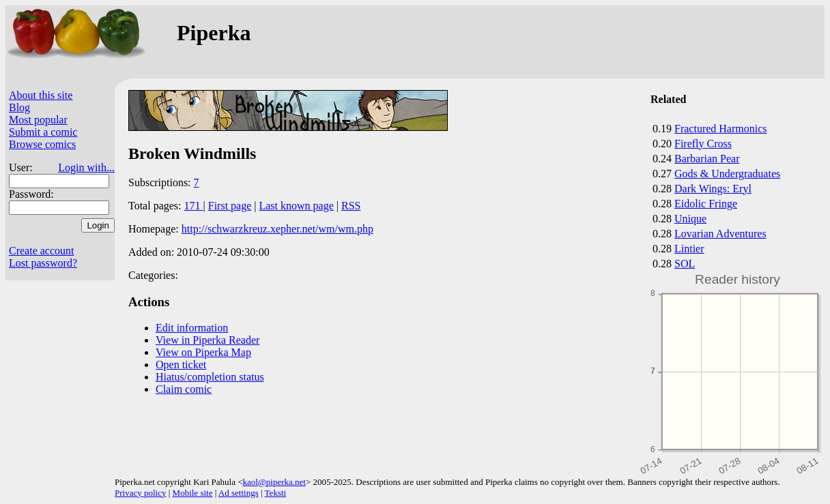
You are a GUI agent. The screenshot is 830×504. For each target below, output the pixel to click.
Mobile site (193, 493)
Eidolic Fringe (706, 204)
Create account (42, 251)
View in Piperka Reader (207, 340)
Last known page (296, 206)
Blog (19, 107)
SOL (685, 264)
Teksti (276, 493)
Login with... (86, 167)
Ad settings (239, 493)
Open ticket (181, 365)
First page (230, 206)
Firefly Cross (703, 144)
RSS (351, 206)
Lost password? (43, 263)
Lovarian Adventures (720, 234)
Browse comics (42, 144)
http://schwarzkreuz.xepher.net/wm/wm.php (277, 229)
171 (194, 206)
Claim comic (184, 389)
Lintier (689, 249)
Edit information (192, 328)
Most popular (38, 120)
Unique (690, 219)
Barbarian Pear (707, 159)
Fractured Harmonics (721, 129)
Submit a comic (43, 132)
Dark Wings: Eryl (713, 189)
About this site (41, 95)
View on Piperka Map (203, 352)
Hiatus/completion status (210, 377)
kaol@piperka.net (274, 482)
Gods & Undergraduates (727, 174)
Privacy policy (140, 493)
